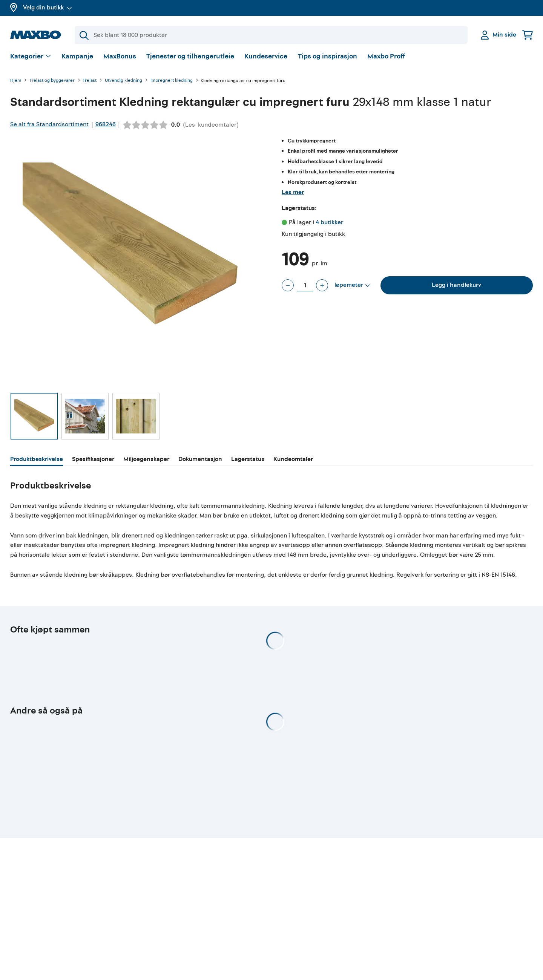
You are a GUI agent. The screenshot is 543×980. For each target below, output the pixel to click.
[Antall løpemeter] (305, 287)
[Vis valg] (31, 59)
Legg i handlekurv (456, 287)
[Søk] (271, 35)
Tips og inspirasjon (327, 58)
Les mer (293, 194)
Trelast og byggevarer (52, 83)
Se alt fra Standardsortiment (49, 126)
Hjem (16, 83)
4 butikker (329, 224)
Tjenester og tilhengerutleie (190, 58)
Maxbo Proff (386, 58)
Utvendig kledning (123, 83)
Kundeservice (266, 58)
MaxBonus (120, 58)
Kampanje (77, 58)
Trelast (90, 83)
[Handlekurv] (528, 35)
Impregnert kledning (172, 83)
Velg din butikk (48, 8)
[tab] (37, 462)
